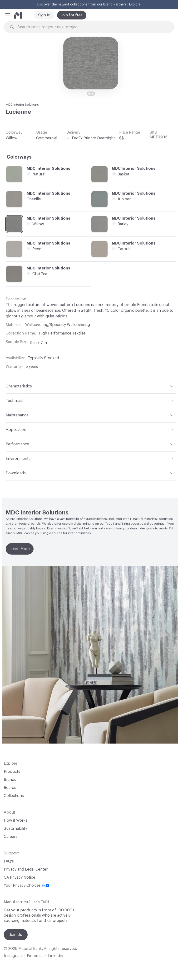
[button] (8, 15)
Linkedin (56, 956)
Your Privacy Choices (27, 886)
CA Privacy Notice (20, 877)
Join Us (16, 935)
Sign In (44, 15)
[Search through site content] (92, 27)
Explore (135, 5)
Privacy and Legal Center (26, 869)
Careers (11, 837)
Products (12, 772)
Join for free (72, 15)
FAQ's (9, 861)
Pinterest (35, 956)
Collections (14, 796)
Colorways (19, 157)
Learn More (20, 549)
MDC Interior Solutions (22, 105)
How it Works (16, 820)
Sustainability (15, 829)
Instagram (13, 956)
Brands (10, 780)
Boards (10, 788)
